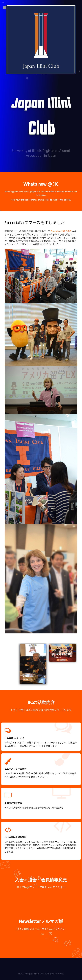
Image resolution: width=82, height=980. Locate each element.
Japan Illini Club (37, 974)
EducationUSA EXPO (61, 231)
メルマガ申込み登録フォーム (41, 938)
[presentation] (11, 664)
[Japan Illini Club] (41, 39)
